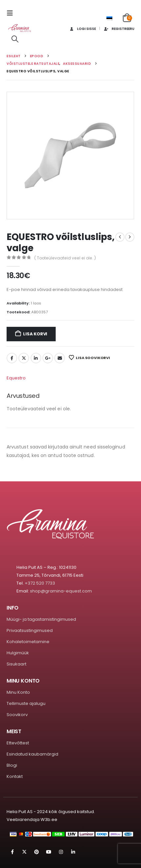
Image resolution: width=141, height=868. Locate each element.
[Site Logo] (20, 28)
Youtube (49, 852)
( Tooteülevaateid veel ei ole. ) (65, 258)
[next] (130, 237)
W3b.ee (49, 820)
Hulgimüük (18, 653)
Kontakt (15, 776)
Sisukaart (16, 664)
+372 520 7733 (40, 583)
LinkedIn (36, 358)
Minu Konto (18, 692)
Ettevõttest (18, 743)
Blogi (12, 765)
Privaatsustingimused (30, 630)
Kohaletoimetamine (28, 642)
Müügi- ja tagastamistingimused (41, 619)
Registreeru (119, 29)
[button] (12, 13)
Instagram (61, 852)
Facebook (12, 358)
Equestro (16, 378)
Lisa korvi (35, 334)
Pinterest (37, 852)
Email (60, 358)
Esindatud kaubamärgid (32, 754)
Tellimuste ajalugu (26, 703)
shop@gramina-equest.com (61, 591)
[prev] (120, 237)
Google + (48, 358)
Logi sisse (82, 29)
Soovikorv (17, 715)
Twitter (24, 358)
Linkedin (73, 852)
